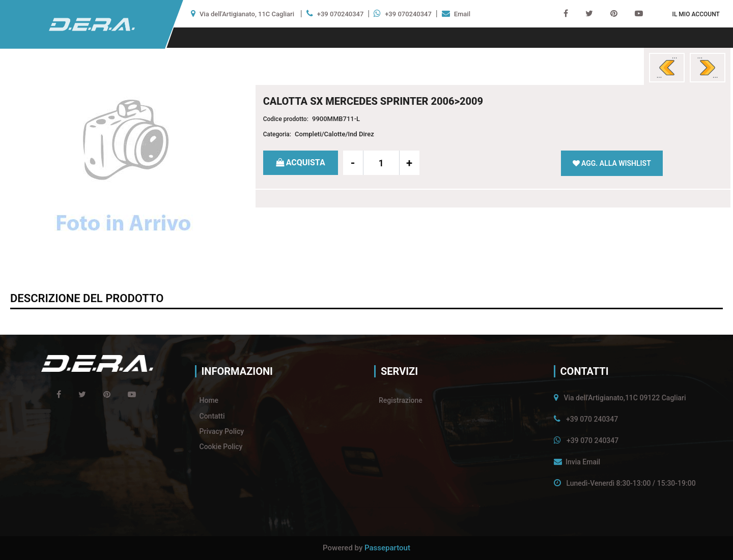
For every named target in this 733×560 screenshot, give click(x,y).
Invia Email (583, 462)
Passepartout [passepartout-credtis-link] (387, 548)
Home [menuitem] (209, 400)
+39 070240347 (341, 14)
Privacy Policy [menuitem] (222, 431)
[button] (124, 169)
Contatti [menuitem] (212, 416)
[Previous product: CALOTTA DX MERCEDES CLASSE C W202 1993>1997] (667, 68)
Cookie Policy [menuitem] (221, 447)
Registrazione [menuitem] (401, 400)
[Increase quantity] (409, 163)
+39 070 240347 (592, 419)
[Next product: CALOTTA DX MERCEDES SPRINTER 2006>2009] (708, 68)
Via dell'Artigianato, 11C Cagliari (247, 14)
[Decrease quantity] (353, 163)
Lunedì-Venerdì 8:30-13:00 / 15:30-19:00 (631, 483)
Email (462, 14)
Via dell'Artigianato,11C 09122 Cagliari (625, 398)
